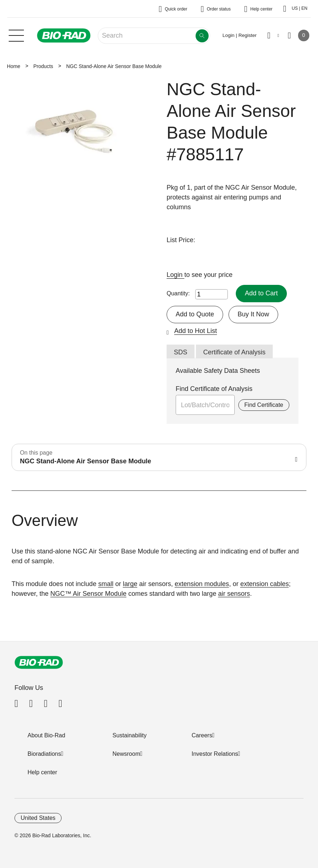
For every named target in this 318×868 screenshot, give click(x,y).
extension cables (264, 584)
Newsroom (126, 754)
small (106, 584)
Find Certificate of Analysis (214, 389)
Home (14, 66)
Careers (202, 735)
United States (38, 818)
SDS (181, 352)
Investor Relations (215, 754)
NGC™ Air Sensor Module (88, 594)
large (130, 584)
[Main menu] (16, 35)
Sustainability (130, 735)
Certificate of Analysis (234, 352)
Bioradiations (44, 754)
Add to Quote (195, 314)
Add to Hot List (196, 331)
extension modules (202, 584)
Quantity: (178, 293)
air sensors (234, 594)
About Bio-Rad (46, 735)
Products (43, 66)
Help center (42, 772)
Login (175, 275)
